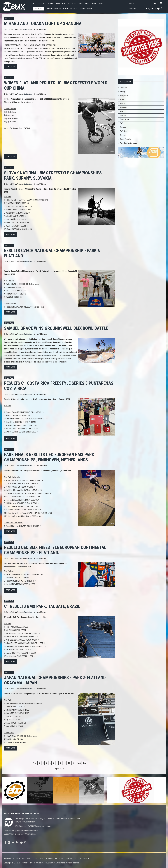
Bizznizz (123, 115)
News (94, 4)
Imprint (8, 858)
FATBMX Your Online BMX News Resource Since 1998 (16, 6)
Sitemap (49, 858)
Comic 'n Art (124, 119)
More (101, 4)
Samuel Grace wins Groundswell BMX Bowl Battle (56, 328)
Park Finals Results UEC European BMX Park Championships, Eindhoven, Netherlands (49, 457)
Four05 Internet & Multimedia (54, 863)
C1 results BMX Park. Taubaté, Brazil (42, 606)
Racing (51, 4)
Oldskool (123, 127)
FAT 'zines (124, 131)
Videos (87, 4)
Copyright (27, 858)
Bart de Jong (28, 29)
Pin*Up (122, 123)
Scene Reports (125, 139)
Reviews (123, 135)
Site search (84, 858)
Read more (10, 67)
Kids (80, 4)
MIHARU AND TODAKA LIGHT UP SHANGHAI (43, 23)
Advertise (59, 858)
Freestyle (42, 4)
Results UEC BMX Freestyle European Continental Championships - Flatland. (55, 550)
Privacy (17, 858)
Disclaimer (39, 858)
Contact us (71, 858)
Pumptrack (61, 4)
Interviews (72, 4)
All (34, 4)
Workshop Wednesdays (128, 143)
